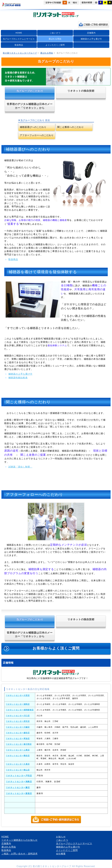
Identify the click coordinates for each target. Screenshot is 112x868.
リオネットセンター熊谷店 (18, 756)
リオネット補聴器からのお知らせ (19, 840)
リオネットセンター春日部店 (19, 744)
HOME (19, 33)
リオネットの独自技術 (81, 91)
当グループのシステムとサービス (19, 39)
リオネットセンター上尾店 (18, 750)
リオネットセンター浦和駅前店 (20, 710)
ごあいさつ (55, 33)
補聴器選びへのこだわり (33, 127)
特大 (75, 3)
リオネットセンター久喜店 (18, 764)
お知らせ (61, 837)
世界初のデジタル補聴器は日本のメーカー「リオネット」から (30, 106)
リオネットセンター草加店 (18, 739)
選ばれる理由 (55, 39)
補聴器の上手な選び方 (91, 39)
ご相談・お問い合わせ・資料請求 (19, 854)
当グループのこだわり (30, 91)
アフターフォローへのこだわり (37, 135)
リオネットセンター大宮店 (18, 695)
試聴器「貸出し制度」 (20, 467)
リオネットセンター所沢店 (18, 721)
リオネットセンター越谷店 (18, 733)
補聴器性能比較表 (18, 378)
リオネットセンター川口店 (18, 716)
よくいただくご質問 (55, 45)
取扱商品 (19, 45)
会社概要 (61, 854)
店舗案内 (91, 33)
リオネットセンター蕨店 (18, 787)
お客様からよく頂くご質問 (56, 649)
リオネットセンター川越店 (18, 727)
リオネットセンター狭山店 (18, 770)
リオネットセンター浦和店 (18, 704)
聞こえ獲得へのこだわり (71, 127)
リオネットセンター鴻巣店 (19, 782)
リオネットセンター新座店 (19, 793)
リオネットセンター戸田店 (19, 776)
